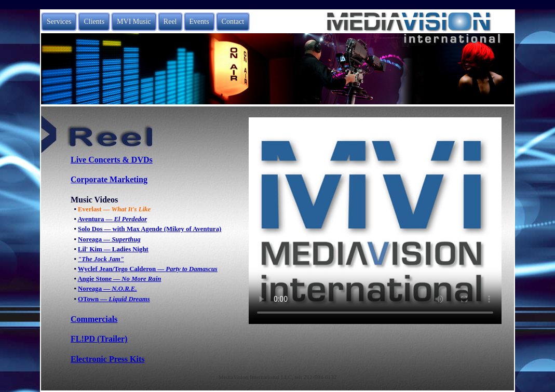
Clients (94, 22)
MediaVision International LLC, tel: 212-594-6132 (278, 377)
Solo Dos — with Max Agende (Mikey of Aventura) (150, 229)
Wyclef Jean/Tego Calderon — (148, 269)
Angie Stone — (119, 279)
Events (199, 22)
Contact (233, 22)
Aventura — (112, 219)
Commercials (94, 319)
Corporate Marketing (109, 179)
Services (59, 22)
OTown (114, 299)
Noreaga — (109, 239)
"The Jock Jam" (101, 259)
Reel (170, 22)
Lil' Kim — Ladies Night (113, 249)
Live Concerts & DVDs (112, 160)
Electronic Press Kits (108, 359)
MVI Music (134, 22)
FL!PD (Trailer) (99, 339)
